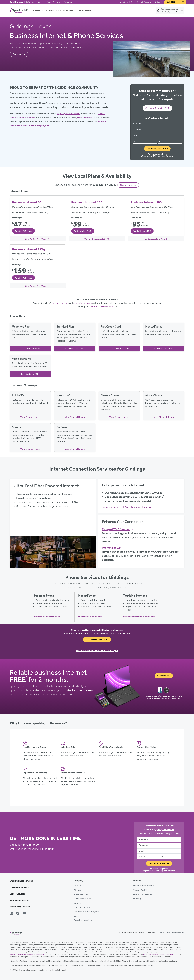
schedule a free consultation (102, 306)
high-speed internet (68, 113)
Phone (49, 10)
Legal (76, 916)
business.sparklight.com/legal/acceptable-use (29, 954)
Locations (124, 2)
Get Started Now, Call (53, 530)
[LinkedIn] (11, 914)
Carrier (40, 2)
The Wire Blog (84, 10)
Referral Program (82, 907)
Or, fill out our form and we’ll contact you (97, 650)
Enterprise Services (19, 887)
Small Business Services (21, 881)
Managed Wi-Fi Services (118, 529)
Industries (68, 10)
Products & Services (143, 894)
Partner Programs (53, 2)
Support (135, 2)
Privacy (161, 932)
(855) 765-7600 (30, 845)
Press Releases (81, 894)
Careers (78, 903)
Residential (68, 2)
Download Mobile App (84, 920)
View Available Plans (53, 523)
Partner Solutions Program (86, 912)
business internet (60, 303)
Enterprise (30, 2)
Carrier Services (17, 894)
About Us (78, 890)
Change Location (128, 185)
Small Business (17, 2)
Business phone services (47, 616)
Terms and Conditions (175, 932)
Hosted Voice (85, 117)
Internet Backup (113, 548)
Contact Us (79, 886)
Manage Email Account (144, 886)
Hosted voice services (90, 616)
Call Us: (97, 640)
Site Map (137, 899)
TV (57, 10)
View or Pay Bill (140, 890)
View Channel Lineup (30, 417)
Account (146, 2)
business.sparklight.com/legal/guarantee (161, 954)
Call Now (157, 108)
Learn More (164, 676)
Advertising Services (20, 907)
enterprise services (82, 303)
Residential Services (20, 900)
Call (30, 348)
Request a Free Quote (157, 149)
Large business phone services (139, 616)
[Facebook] (18, 914)
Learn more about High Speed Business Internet (127, 507)
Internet (37, 10)
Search (158, 2)
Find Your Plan (19, 54)
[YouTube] (24, 914)
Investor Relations (82, 899)
